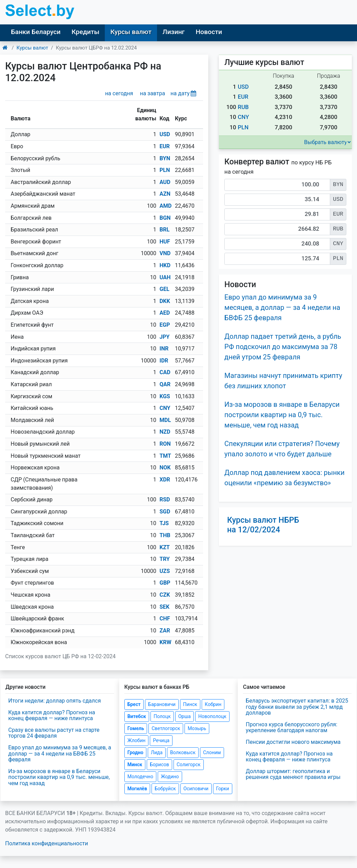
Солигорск (189, 764)
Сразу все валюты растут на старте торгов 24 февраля (54, 733)
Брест (134, 704)
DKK (165, 301)
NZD (165, 432)
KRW (165, 642)
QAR (165, 384)
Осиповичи (196, 789)
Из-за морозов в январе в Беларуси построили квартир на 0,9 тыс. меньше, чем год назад (282, 415)
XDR (165, 480)
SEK (164, 607)
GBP (165, 583)
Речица (161, 740)
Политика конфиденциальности (47, 843)
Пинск (190, 704)
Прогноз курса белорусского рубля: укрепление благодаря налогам (291, 728)
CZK (165, 595)
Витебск (137, 716)
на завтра (152, 93)
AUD (165, 182)
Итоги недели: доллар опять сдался (54, 701)
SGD (165, 512)
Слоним (212, 752)
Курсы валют (131, 32)
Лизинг (174, 32)
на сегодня (119, 93)
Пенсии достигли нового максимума (293, 742)
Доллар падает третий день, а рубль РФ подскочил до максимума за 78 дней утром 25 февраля (283, 347)
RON (165, 444)
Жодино (170, 777)
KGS (165, 396)
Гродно (135, 752)
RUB (243, 107)
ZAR (165, 631)
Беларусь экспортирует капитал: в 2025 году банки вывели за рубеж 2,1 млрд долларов (297, 707)
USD (165, 134)
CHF (165, 619)
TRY (165, 559)
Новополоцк (212, 716)
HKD (165, 265)
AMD (165, 206)
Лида (157, 752)
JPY (164, 337)
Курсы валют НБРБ (263, 525)
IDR (164, 361)
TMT (165, 456)
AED (165, 313)
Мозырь (197, 728)
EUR (165, 146)
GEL (164, 289)
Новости (209, 32)
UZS (165, 571)
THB (165, 535)
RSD (165, 500)
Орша (185, 716)
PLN (165, 170)
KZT (165, 547)
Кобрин (213, 704)
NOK (165, 468)
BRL (164, 230)
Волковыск (183, 752)
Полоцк (162, 716)
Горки (223, 789)
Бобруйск (165, 789)
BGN (165, 218)
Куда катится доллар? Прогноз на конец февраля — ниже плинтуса (52, 715)
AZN (165, 194)
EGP (165, 325)
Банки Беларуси (36, 32)
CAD (165, 372)
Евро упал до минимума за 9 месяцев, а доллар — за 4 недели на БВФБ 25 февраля (282, 307)
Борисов (159, 764)
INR (164, 349)
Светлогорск (166, 728)
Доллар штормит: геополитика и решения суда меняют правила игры (293, 774)
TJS (164, 523)
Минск (135, 764)
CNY (165, 408)
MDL (165, 420)
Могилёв (137, 789)
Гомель (136, 728)
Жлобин (137, 740)
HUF (165, 242)
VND (165, 253)
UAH (165, 277)
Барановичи (162, 704)
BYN (165, 158)
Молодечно (140, 777)
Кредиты (85, 32)
